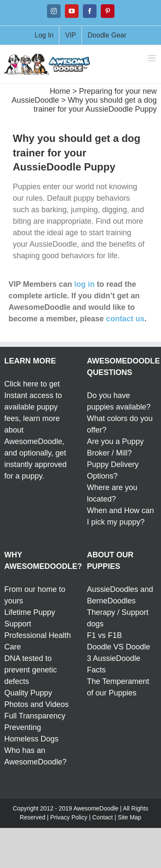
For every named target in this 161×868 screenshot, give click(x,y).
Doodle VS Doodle (119, 647)
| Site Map (128, 817)
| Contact (101, 817)
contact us (125, 319)
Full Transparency (35, 716)
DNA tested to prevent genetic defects (31, 670)
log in (85, 284)
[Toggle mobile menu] (152, 58)
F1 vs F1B (105, 635)
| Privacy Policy (67, 817)
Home (60, 91)
